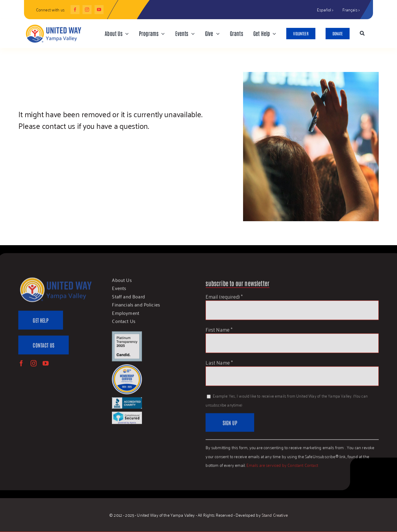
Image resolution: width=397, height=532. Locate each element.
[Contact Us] (44, 348)
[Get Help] (41, 323)
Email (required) (224, 299)
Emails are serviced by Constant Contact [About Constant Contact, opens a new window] (282, 468)
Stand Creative (275, 515)
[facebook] (75, 10)
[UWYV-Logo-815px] (53, 25)
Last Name (219, 365)
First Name (219, 332)
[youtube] (99, 10)
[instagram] (87, 10)
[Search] (362, 34)
